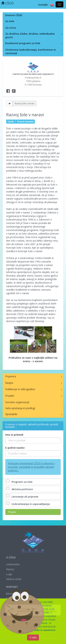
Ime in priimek (14, 435)
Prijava (12, 512)
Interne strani (14, 579)
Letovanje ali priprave (23, 497)
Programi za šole (20, 482)
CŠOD (7, 3)
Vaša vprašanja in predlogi (20, 408)
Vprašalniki (11, 414)
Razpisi (9, 383)
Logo (9, 574)
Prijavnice (11, 376)
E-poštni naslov (15, 448)
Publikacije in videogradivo (20, 389)
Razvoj (10, 569)
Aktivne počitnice (20, 489)
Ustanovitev (13, 564)
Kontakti (43, 5)
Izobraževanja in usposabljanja (29, 504)
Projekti (10, 396)
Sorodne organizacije (17, 402)
